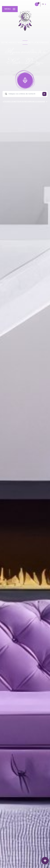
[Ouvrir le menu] (10, 9)
